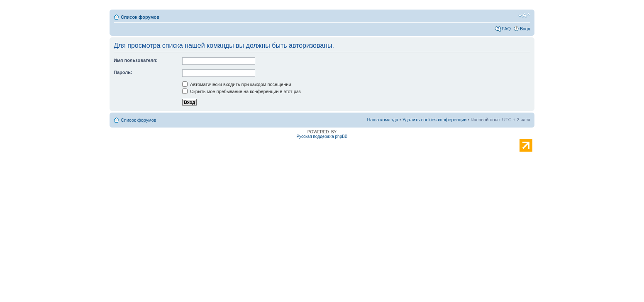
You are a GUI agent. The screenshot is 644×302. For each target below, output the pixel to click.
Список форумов (140, 17)
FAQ (506, 29)
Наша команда (382, 120)
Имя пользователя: (136, 60)
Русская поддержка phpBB (322, 136)
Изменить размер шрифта (524, 15)
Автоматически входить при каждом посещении (237, 84)
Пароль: (123, 72)
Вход (525, 29)
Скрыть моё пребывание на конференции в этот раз (242, 91)
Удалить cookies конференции (435, 120)
